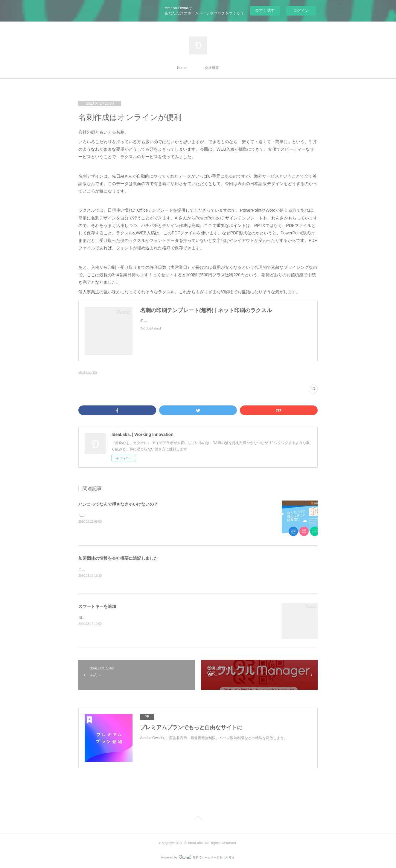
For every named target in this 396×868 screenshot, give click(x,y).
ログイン (301, 11)
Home (182, 68)
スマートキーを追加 (97, 607)
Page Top (198, 820)
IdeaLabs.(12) (88, 373)
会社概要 (212, 68)
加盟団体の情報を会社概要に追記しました (118, 558)
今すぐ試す (265, 10)
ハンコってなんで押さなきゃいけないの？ (118, 504)
